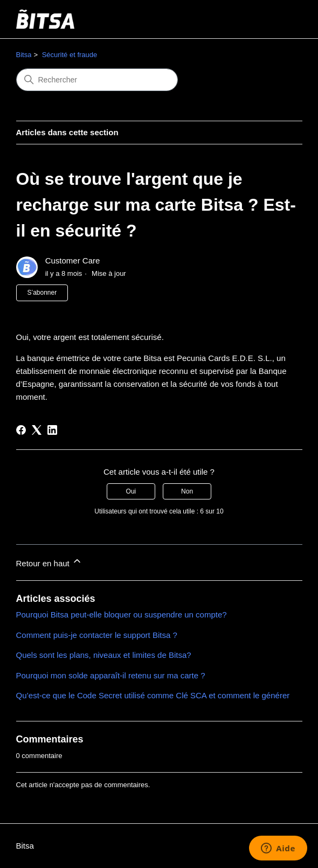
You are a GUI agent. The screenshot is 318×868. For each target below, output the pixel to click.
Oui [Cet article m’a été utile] (131, 491)
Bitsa (24, 55)
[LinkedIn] (52, 430)
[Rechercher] (97, 80)
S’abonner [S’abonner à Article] (42, 293)
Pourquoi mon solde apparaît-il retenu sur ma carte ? (111, 675)
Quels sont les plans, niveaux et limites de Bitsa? (104, 655)
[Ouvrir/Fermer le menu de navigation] (283, 19)
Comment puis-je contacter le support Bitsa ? (97, 635)
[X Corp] (37, 430)
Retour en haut (49, 562)
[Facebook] (21, 430)
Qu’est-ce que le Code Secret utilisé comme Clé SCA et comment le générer (153, 695)
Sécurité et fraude (70, 55)
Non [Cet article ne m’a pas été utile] (187, 491)
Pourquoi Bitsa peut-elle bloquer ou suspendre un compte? (122, 614)
